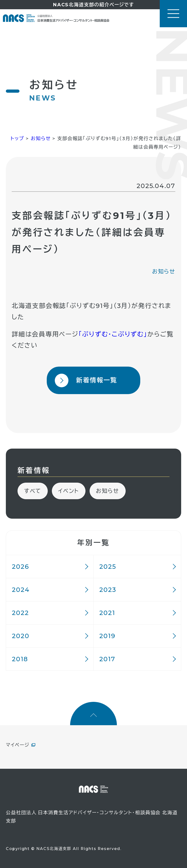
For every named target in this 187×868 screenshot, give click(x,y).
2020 (21, 636)
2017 (107, 659)
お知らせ (164, 271)
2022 (20, 613)
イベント (69, 491)
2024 (21, 590)
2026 (21, 566)
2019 (107, 636)
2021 (107, 613)
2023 (108, 590)
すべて (33, 491)
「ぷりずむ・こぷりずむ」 (113, 334)
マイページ (18, 745)
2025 (108, 566)
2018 (20, 659)
